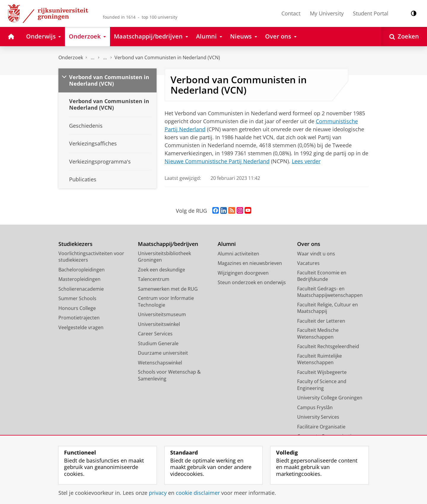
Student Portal (371, 13)
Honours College (77, 308)
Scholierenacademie (81, 289)
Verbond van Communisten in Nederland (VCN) (167, 57)
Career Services (155, 334)
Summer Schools (77, 298)
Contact (291, 13)
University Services (318, 417)
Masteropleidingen (79, 279)
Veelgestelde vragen (81, 327)
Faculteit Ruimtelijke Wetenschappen (320, 359)
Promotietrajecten (79, 318)
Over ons (309, 244)
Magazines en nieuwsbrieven (250, 263)
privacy (158, 493)
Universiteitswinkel (159, 324)
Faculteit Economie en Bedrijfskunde (322, 276)
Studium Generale (158, 343)
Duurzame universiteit (163, 353)
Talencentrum (154, 279)
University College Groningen (330, 398)
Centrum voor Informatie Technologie (166, 301)
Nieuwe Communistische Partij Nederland (217, 161)
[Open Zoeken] (404, 37)
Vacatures (308, 263)
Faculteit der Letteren (321, 321)
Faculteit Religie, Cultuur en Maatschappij (328, 308)
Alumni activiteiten (238, 254)
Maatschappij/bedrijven (168, 244)
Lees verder (306, 161)
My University (327, 13)
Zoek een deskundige (161, 270)
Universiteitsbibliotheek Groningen (164, 257)
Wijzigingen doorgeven (243, 273)
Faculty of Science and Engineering (322, 385)
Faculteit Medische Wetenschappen (318, 333)
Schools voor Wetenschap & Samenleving (169, 375)
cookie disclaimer (198, 493)
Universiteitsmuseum (162, 314)
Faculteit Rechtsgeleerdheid (328, 346)
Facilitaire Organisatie (321, 427)
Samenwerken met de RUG (168, 289)
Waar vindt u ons (316, 254)
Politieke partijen (105, 58)
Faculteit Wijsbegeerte (322, 372)
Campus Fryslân (315, 407)
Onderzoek (71, 57)
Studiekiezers (75, 244)
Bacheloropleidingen (82, 270)
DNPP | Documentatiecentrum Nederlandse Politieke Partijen (93, 58)
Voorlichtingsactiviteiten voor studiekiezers (91, 257)
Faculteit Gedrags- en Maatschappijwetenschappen (330, 292)
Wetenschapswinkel (160, 363)
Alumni (227, 244)
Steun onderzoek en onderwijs (252, 282)
